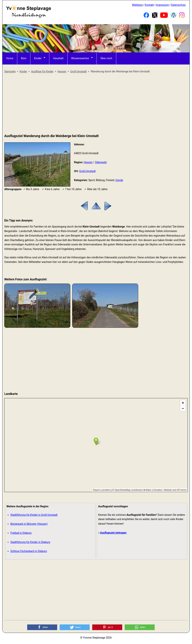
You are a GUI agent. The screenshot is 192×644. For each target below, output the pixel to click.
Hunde (119, 180)
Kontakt (149, 5)
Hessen (88, 162)
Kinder (38, 58)
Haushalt (58, 58)
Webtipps (137, 5)
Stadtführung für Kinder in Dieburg (30, 542)
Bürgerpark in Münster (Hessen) (29, 524)
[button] (42, 627)
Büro (24, 58)
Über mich (106, 58)
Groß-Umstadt (87, 171)
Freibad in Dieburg (21, 533)
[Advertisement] (96, 104)
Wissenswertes (80, 58)
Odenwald (101, 162)
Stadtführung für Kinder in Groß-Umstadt (34, 515)
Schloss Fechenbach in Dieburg (29, 551)
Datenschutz (178, 5)
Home (10, 58)
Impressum (162, 5)
